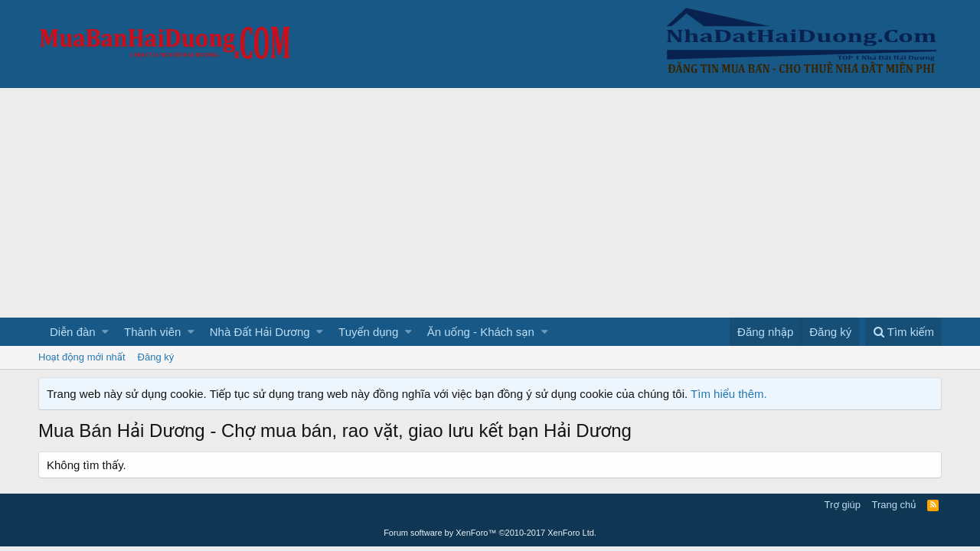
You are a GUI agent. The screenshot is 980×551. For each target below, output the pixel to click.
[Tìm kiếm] (903, 332)
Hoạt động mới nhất (82, 357)
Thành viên (152, 332)
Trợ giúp (843, 505)
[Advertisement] (490, 203)
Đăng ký (156, 357)
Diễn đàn (73, 332)
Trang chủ (894, 505)
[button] (105, 332)
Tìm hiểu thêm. (729, 394)
